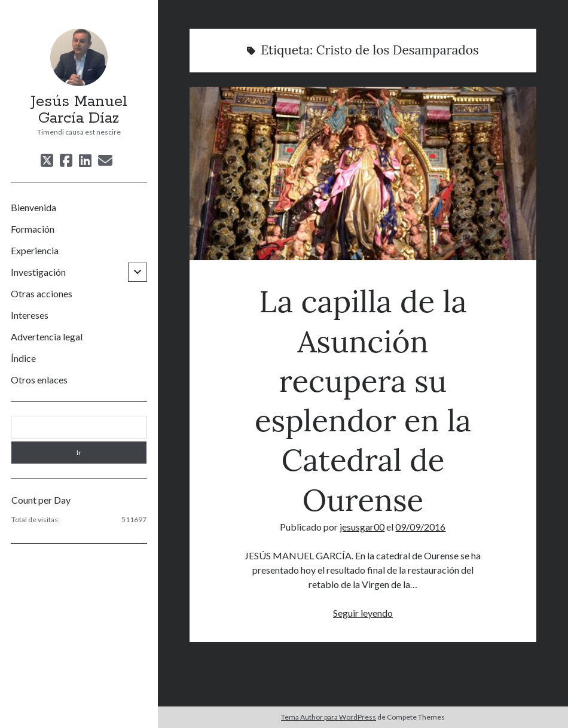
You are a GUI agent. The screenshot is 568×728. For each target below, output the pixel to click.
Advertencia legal (47, 336)
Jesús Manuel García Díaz (79, 110)
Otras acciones (42, 293)
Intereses (30, 315)
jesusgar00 (362, 527)
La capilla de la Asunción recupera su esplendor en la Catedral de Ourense (363, 173)
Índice (23, 358)
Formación (33, 229)
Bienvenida (33, 207)
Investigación (38, 272)
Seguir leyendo (363, 613)
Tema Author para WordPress (329, 717)
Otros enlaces (39, 380)
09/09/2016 (420, 527)
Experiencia (35, 250)
